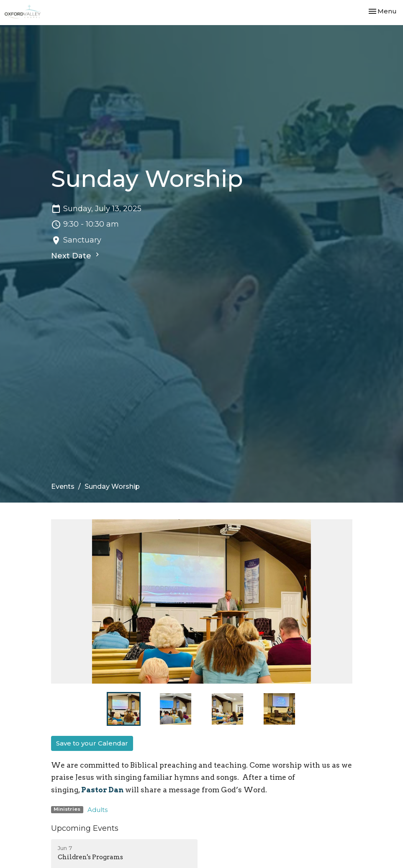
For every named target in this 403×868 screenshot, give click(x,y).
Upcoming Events (85, 828)
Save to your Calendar (92, 743)
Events (63, 486)
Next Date (76, 255)
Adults (98, 810)
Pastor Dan (102, 790)
